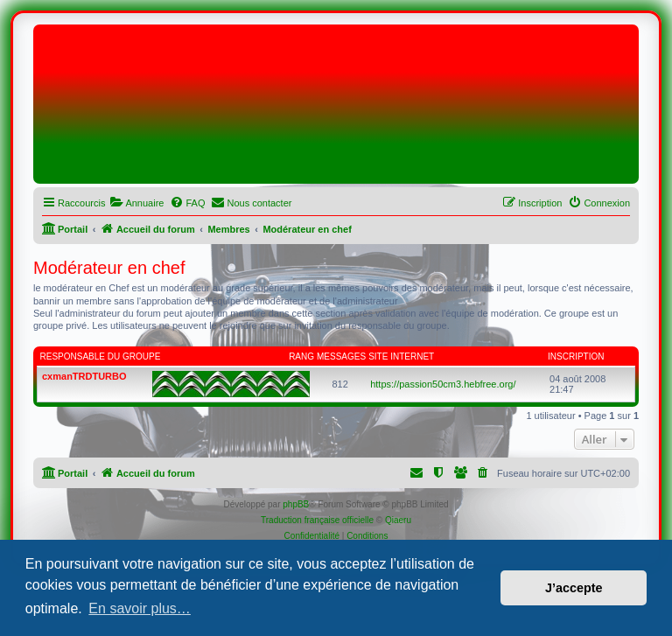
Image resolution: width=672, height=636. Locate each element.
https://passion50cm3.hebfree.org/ (443, 384)
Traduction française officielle (317, 520)
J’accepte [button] (574, 588)
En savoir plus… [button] (140, 608)
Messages (341, 356)
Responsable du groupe (101, 356)
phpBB (296, 504)
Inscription (576, 356)
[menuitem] (136, 203)
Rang (301, 356)
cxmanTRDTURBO (84, 376)
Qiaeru (398, 520)
